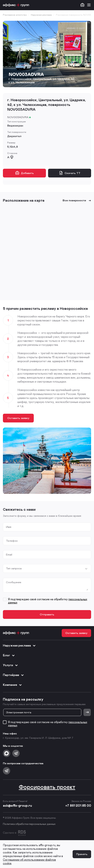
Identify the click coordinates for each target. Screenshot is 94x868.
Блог (9, 655)
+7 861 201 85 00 (78, 805)
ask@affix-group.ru (17, 805)
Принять (82, 854)
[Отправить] (87, 712)
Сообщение (14, 582)
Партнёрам (14, 675)
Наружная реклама (19, 646)
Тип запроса (14, 568)
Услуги (11, 665)
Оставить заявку (18, 418)
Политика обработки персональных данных (29, 824)
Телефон (12, 541)
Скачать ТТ (70, 173)
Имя (9, 527)
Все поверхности (77, 200)
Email (9, 554)
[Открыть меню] (89, 5)
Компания (13, 685)
